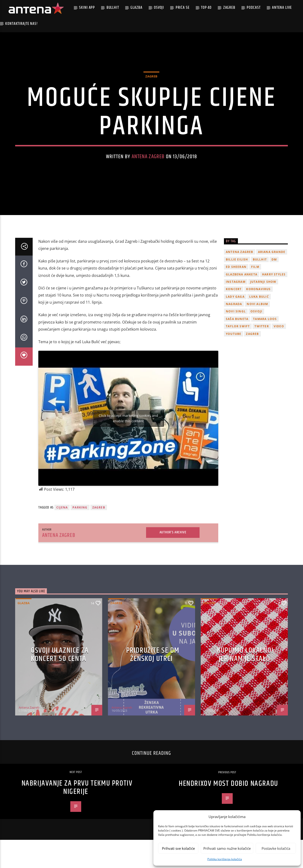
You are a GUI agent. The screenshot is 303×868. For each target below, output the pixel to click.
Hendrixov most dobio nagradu (228, 791)
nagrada (234, 312)
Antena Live (282, 8)
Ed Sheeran (236, 274)
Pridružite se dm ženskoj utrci (153, 662)
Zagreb (229, 8)
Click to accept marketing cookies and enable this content (128, 426)
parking (80, 515)
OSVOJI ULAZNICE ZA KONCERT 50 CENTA (60, 662)
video (279, 334)
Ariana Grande (272, 259)
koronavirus (258, 297)
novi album (257, 312)
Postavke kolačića (276, 848)
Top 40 (206, 8)
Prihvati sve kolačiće (178, 848)
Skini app (87, 8)
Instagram (236, 289)
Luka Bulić (259, 304)
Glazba (136, 8)
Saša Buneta (237, 326)
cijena (62, 515)
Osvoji (159, 8)
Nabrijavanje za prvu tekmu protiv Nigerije (77, 795)
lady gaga (235, 304)
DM (274, 267)
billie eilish (237, 267)
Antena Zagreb (148, 160)
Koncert (234, 297)
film (255, 274)
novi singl (236, 319)
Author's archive (173, 540)
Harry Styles (274, 282)
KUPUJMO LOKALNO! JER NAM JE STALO (245, 662)
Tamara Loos (265, 326)
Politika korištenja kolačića (225, 859)
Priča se (183, 8)
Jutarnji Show (263, 289)
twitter (262, 334)
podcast (254, 8)
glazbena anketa (242, 282)
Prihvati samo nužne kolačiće (227, 848)
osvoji (256, 319)
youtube (234, 341)
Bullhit (113, 8)
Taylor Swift (238, 334)
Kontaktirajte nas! (21, 24)
